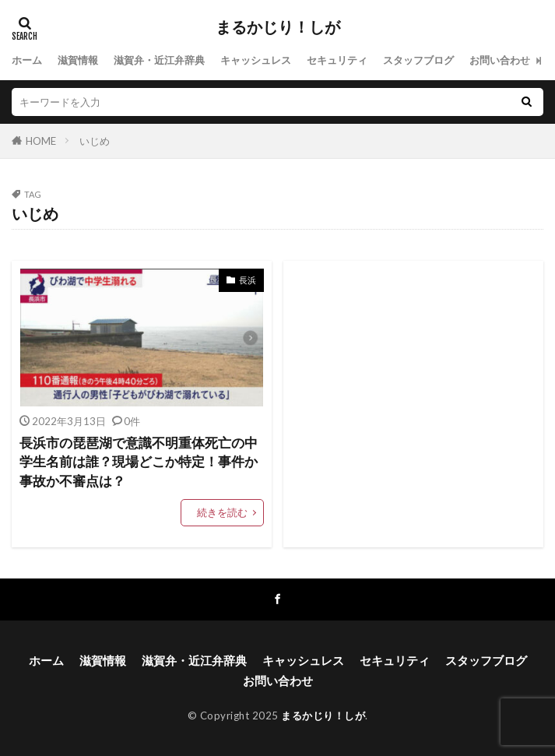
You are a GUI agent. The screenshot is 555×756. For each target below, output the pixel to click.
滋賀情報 (78, 60)
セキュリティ (337, 60)
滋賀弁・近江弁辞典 (159, 60)
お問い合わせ (500, 60)
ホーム (27, 60)
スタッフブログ (418, 60)
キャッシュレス (256, 60)
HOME (41, 141)
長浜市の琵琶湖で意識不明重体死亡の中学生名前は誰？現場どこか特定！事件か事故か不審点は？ (139, 462)
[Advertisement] (413, 404)
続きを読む (222, 512)
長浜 (248, 280)
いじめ (95, 141)
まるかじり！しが (278, 27)
